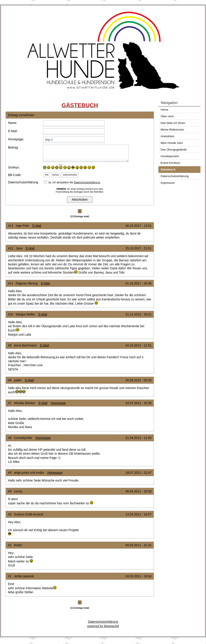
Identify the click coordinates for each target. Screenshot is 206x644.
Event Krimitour (170, 163)
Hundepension (170, 156)
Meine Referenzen (172, 130)
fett (47, 175)
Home (164, 110)
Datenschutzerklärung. (87, 182)
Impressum (168, 183)
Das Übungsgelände (174, 150)
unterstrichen (70, 175)
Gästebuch (168, 169)
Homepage (58, 403)
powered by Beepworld (103, 626)
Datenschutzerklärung (175, 176)
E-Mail (37, 226)
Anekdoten (167, 136)
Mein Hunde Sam (172, 143)
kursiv (56, 175)
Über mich (167, 116)
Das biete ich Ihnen (173, 123)
